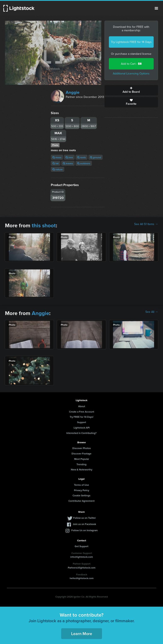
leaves (68, 163)
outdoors (84, 163)
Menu (156, 8)
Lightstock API (82, 428)
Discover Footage (81, 453)
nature (58, 169)
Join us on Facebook (84, 524)
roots (81, 157)
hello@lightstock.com (82, 578)
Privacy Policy (82, 490)
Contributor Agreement (81, 501)
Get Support (81, 546)
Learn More (82, 634)
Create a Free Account (82, 412)
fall (56, 163)
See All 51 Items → (146, 224)
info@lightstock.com (82, 557)
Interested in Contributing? (81, 433)
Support (82, 422)
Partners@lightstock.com (82, 568)
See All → (152, 312)
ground (95, 157)
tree (69, 157)
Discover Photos (82, 448)
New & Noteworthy (82, 469)
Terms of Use (81, 485)
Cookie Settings (81, 495)
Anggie (73, 92)
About (82, 406)
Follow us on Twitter (85, 518)
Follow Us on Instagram (85, 530)
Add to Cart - (131, 64)
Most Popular (82, 459)
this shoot (44, 225)
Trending (81, 464)
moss (57, 157)
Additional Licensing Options (131, 74)
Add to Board (131, 90)
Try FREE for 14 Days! (81, 417)
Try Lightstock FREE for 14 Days (131, 42)
